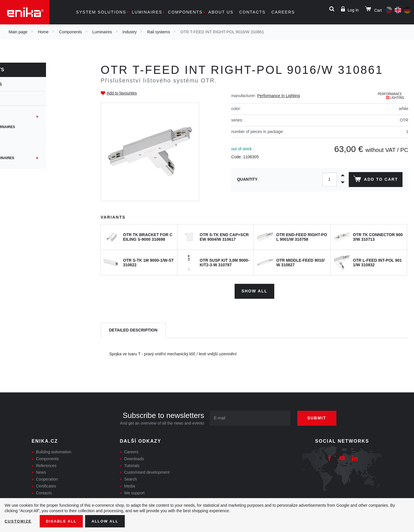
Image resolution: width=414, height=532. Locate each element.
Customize (19, 521)
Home (43, 32)
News (41, 471)
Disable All (64, 521)
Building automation (54, 450)
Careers (283, 12)
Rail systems (159, 32)
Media (130, 485)
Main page (18, 32)
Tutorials (132, 464)
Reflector (22, 148)
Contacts (252, 12)
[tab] (133, 329)
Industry (130, 32)
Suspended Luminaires (33, 127)
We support (134, 491)
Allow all (110, 521)
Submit (321, 417)
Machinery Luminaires (33, 158)
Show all (254, 290)
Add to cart (375, 180)
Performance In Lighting (278, 96)
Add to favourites (122, 93)
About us (221, 12)
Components (185, 12)
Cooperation (47, 478)
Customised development (147, 471)
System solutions (101, 12)
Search (131, 478)
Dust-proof (23, 137)
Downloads (134, 457)
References (46, 464)
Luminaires (147, 12)
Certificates (46, 485)
